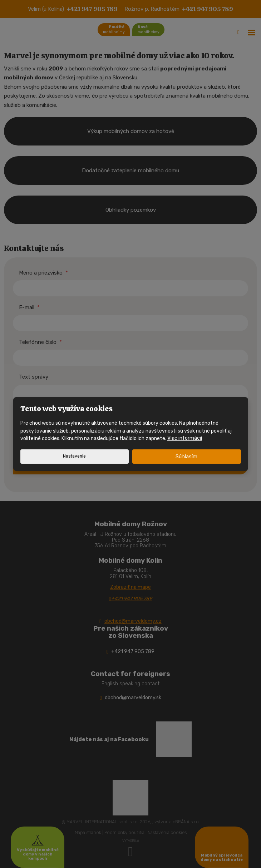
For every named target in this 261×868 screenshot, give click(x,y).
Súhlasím (186, 457)
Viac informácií (185, 438)
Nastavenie (74, 456)
